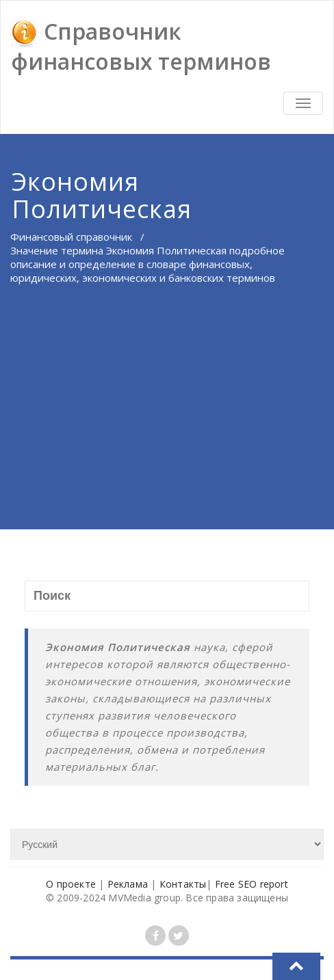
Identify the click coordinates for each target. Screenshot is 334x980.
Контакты (183, 884)
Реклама (128, 884)
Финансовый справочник (71, 237)
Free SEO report (252, 884)
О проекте (71, 884)
